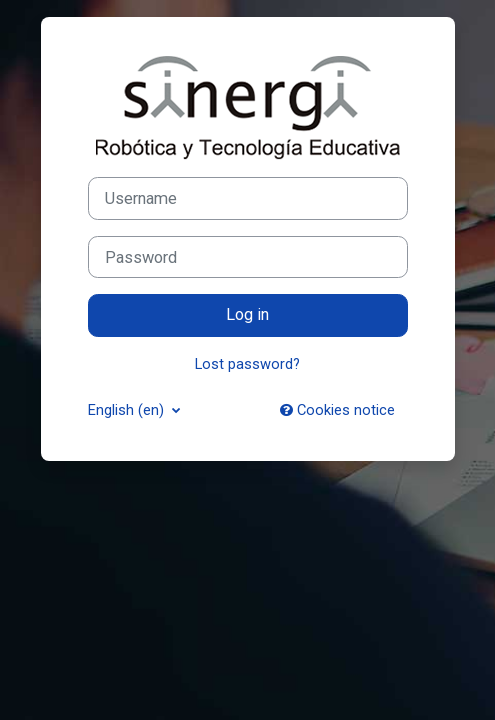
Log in (247, 314)
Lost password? (247, 364)
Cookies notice (337, 410)
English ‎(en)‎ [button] (128, 410)
